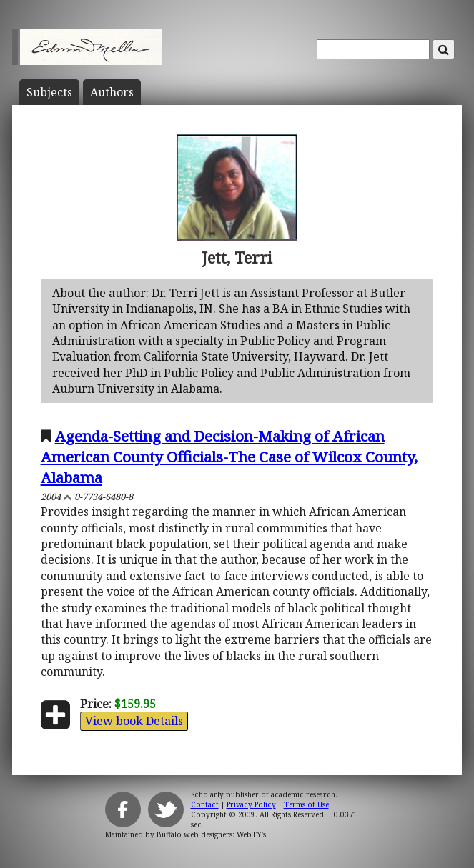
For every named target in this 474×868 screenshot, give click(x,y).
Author (112, 92)
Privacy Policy (251, 804)
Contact (205, 804)
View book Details (134, 721)
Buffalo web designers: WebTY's (211, 834)
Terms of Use (306, 804)
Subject (49, 92)
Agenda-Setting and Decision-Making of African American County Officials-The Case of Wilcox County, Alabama (229, 457)
